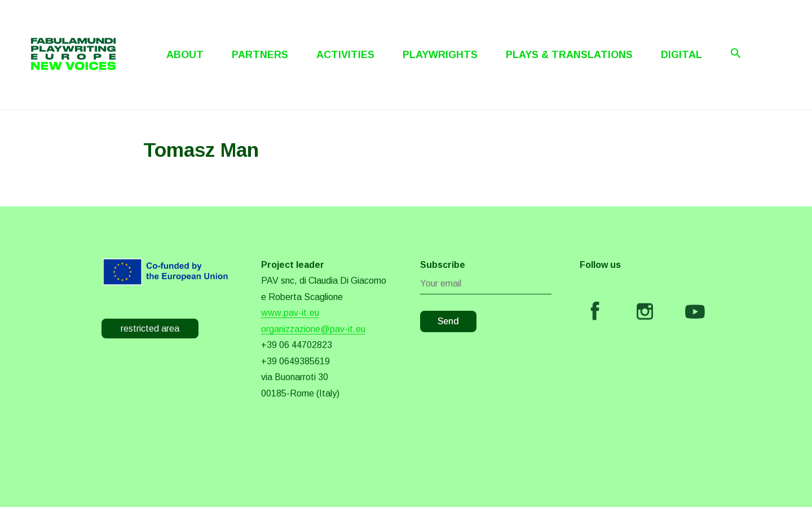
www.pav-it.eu (290, 313)
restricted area (150, 329)
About (185, 55)
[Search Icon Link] (736, 53)
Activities (345, 55)
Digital (681, 55)
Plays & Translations (569, 55)
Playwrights (440, 55)
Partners (260, 55)
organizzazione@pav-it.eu (313, 329)
